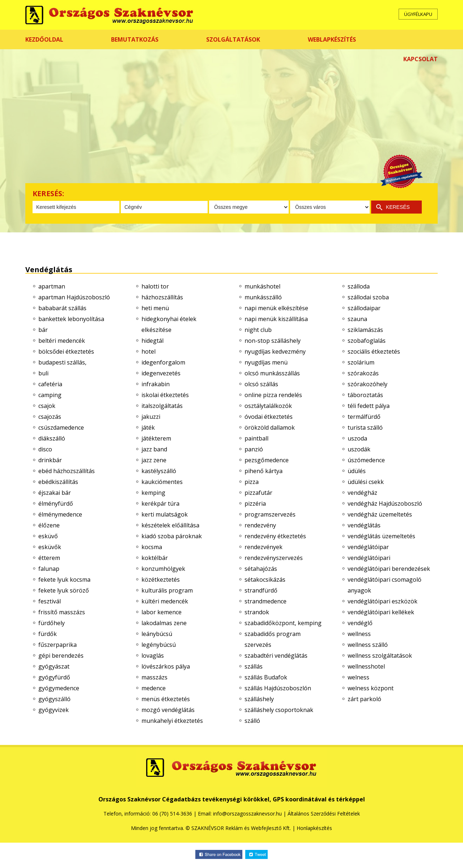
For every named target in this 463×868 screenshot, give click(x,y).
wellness (359, 634)
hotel (148, 351)
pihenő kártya (264, 471)
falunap (49, 569)
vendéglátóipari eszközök (383, 601)
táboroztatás (365, 395)
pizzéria (255, 503)
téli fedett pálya (369, 406)
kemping (153, 493)
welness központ (371, 688)
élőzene (49, 525)
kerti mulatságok (165, 514)
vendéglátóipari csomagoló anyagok (385, 585)
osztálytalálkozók (268, 406)
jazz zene (154, 460)
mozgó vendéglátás (168, 710)
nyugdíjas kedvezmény (275, 351)
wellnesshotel (366, 666)
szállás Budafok (266, 677)
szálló (252, 721)
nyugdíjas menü (266, 362)
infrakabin (156, 384)
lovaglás (153, 656)
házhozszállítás (162, 297)
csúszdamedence (61, 427)
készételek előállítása (170, 525)
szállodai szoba (368, 297)
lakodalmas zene (164, 623)
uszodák (359, 449)
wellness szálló (368, 645)
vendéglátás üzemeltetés (381, 536)
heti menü (155, 308)
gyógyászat (54, 666)
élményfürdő (56, 503)
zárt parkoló (364, 699)
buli (43, 373)
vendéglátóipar (368, 547)
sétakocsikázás (265, 580)
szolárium (361, 362)
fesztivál (50, 601)
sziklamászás (365, 330)
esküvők (50, 547)
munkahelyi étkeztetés (172, 721)
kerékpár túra (160, 503)
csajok (47, 406)
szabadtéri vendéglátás (276, 656)
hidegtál (152, 341)
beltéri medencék (62, 341)
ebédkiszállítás (58, 482)
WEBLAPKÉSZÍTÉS (332, 39)
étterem (49, 558)
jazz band (154, 449)
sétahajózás (261, 569)
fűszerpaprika (58, 645)
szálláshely (259, 699)
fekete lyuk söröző (64, 590)
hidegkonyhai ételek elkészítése (169, 324)
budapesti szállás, (62, 362)
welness (358, 677)
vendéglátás (364, 525)
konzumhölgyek (163, 569)
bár (43, 330)
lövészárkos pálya (166, 666)
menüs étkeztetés (166, 699)
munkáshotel (262, 286)
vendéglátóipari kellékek (381, 612)
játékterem (156, 438)
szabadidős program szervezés (273, 639)
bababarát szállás (62, 308)
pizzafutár (258, 493)
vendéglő (360, 623)
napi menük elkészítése (276, 308)
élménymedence (60, 514)
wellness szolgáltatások (380, 656)
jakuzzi (151, 417)
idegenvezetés (161, 373)
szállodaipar (364, 308)
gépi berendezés (61, 656)
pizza (252, 482)
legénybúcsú (159, 645)
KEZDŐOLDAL (44, 39)
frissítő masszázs (62, 612)
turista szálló (365, 427)
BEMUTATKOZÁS (135, 39)
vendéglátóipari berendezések (389, 569)
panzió (254, 449)
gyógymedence (59, 688)
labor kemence (162, 612)
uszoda (357, 438)
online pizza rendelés (273, 395)
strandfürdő (261, 590)
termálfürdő (364, 417)
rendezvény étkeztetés (275, 536)
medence (154, 688)
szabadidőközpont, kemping (283, 623)
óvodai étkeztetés (269, 417)
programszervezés (270, 514)
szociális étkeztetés (374, 351)
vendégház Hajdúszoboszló (385, 503)
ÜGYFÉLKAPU (418, 14)
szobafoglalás (367, 341)
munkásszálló (263, 297)
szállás (254, 666)
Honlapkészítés (314, 828)
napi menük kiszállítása (276, 319)
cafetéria (50, 384)
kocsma (152, 547)
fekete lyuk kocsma (64, 580)
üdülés (357, 471)
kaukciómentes (162, 482)
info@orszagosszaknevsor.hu (247, 814)
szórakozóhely (368, 384)
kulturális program (167, 590)
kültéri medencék (165, 601)
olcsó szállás (261, 384)
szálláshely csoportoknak (279, 710)
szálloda (359, 286)
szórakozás (363, 373)
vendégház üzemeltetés (380, 514)
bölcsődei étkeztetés (66, 351)
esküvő (48, 536)
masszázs (154, 677)
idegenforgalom (163, 362)
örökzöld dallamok (270, 427)
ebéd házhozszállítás (67, 471)
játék (148, 427)
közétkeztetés (161, 580)
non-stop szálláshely (273, 341)
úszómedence (366, 460)
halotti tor (155, 286)
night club (258, 330)
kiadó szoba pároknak (172, 536)
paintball (256, 438)
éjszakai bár (55, 493)
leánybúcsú (157, 634)
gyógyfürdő (54, 677)
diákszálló (52, 438)
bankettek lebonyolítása (71, 319)
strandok (257, 612)
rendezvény (260, 525)
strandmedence (266, 601)
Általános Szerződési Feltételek (324, 814)
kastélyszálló (159, 471)
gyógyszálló (54, 699)
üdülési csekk (366, 482)
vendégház (362, 493)
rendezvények (264, 547)
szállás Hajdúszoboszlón (278, 688)
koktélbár (155, 558)
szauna (357, 319)
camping (50, 395)
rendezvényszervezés (274, 558)
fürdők (48, 634)
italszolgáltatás (162, 406)
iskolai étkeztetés (165, 395)
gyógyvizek (54, 710)
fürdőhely (52, 623)
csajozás (50, 417)
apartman (52, 286)
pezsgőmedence (267, 460)
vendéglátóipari (369, 558)
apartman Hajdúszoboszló (74, 297)
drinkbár (50, 460)
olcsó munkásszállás (272, 373)
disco (45, 449)
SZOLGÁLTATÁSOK (233, 39)
